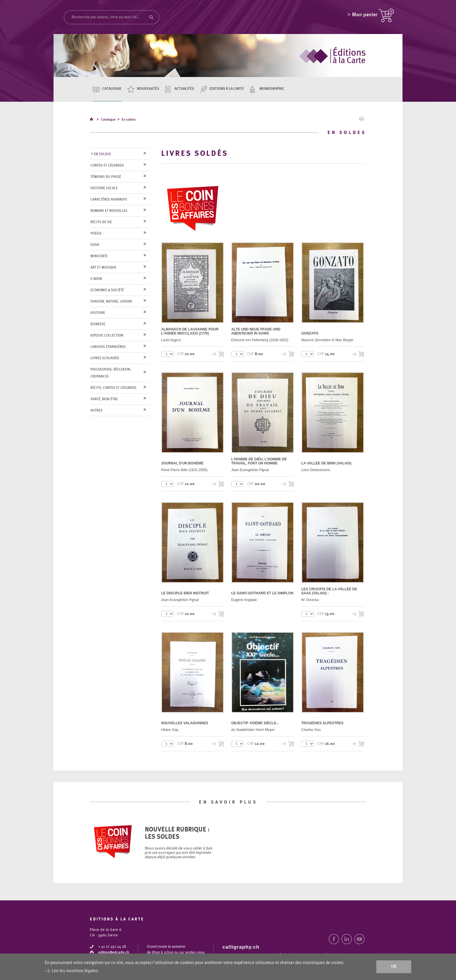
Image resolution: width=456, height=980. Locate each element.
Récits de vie (101, 222)
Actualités (184, 89)
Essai (95, 245)
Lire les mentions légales (75, 971)
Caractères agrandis (109, 200)
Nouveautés (148, 89)
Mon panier (365, 16)
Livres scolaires (105, 358)
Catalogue (112, 89)
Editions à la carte (227, 89)
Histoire (98, 313)
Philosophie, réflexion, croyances (111, 373)
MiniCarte (99, 256)
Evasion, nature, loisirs (111, 302)
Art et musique (103, 268)
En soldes (129, 120)
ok (394, 967)
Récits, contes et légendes (113, 388)
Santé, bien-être (104, 399)
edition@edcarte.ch (114, 953)
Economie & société (107, 290)
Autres (96, 411)
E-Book (96, 279)
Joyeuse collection (107, 336)
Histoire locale (104, 188)
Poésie (96, 234)
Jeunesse (98, 324)
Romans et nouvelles (109, 211)
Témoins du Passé (106, 177)
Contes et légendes (107, 166)
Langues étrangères (108, 347)
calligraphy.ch (241, 947)
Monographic (272, 89)
